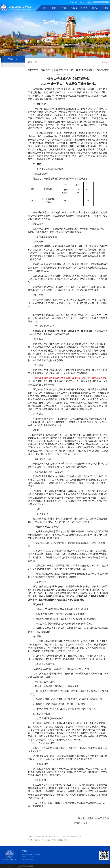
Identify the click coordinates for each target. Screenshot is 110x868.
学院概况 (53, 8)
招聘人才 (82, 2)
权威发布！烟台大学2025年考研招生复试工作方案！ (51, 840)
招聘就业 (95, 8)
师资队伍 (74, 8)
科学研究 (84, 8)
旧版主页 (89, 2)
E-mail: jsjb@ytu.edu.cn (27, 860)
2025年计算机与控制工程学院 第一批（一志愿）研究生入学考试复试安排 (58, 837)
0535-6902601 (38, 857)
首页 (45, 8)
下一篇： (31, 840)
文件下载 (105, 8)
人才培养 (64, 8)
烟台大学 (73, 2)
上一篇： (31, 837)
